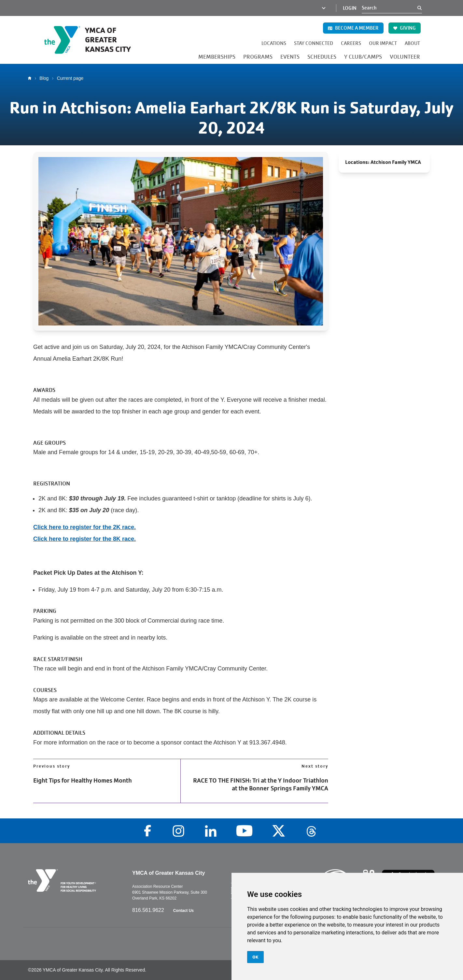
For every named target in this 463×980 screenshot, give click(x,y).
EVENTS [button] (290, 57)
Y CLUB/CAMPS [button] (363, 57)
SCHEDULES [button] (322, 57)
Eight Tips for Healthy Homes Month (83, 781)
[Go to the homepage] (95, 40)
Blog (44, 78)
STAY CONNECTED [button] (314, 43)
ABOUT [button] (412, 43)
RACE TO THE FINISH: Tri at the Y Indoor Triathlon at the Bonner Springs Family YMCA (261, 785)
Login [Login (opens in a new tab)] (350, 8)
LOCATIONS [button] (274, 43)
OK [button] (255, 957)
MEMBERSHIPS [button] (217, 57)
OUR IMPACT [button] (383, 43)
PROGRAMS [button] (258, 57)
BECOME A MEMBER (353, 28)
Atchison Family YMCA (396, 162)
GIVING (405, 28)
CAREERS (351, 43)
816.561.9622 (149, 910)
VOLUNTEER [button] (405, 57)
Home (31, 78)
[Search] (390, 8)
